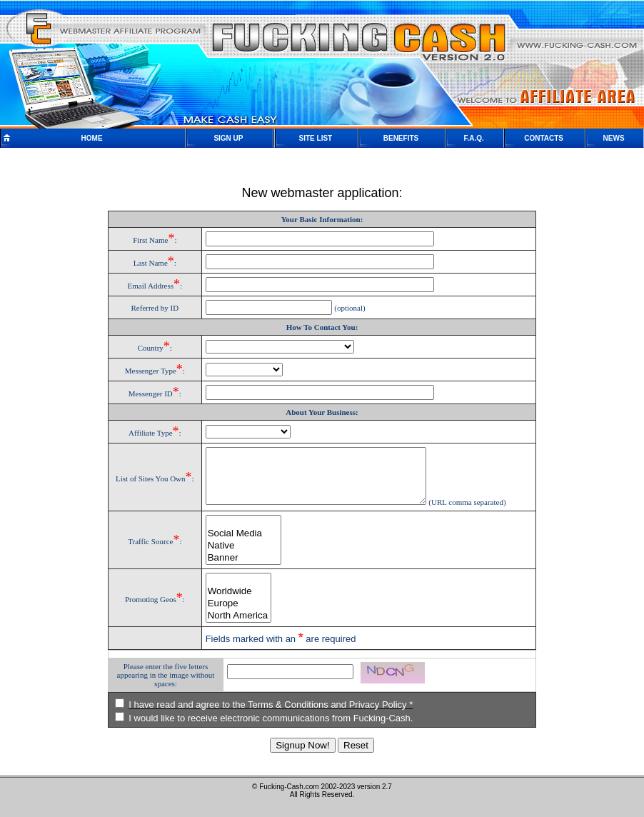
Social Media (238, 545)
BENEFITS (401, 138)
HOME (92, 138)
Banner (238, 569)
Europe (233, 615)
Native (238, 557)
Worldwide (233, 602)
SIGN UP (228, 138)
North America (233, 627)
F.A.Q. (473, 138)
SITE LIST (316, 138)
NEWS (614, 138)
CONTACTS (544, 138)
